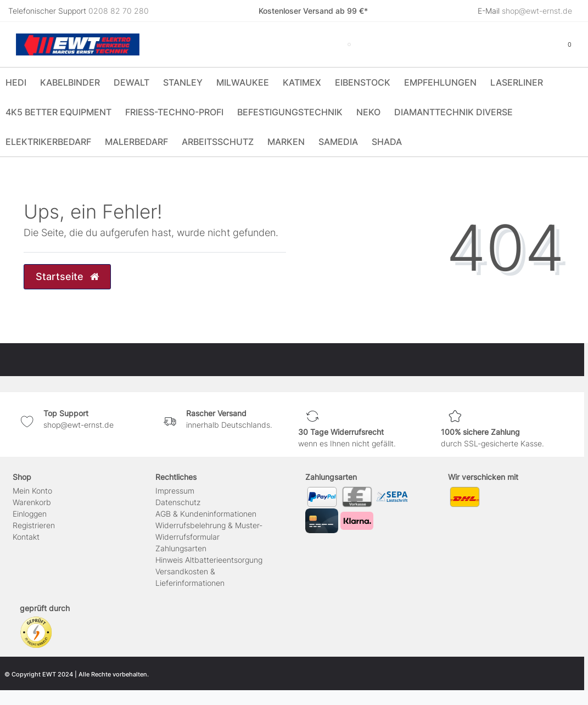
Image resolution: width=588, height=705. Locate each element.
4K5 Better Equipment (58, 112)
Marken (286, 142)
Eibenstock (363, 82)
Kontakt (26, 537)
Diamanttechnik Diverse (453, 112)
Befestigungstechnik (290, 112)
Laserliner (517, 82)
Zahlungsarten (181, 548)
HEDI (16, 82)
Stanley (183, 82)
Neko (368, 112)
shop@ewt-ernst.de (537, 11)
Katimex (302, 82)
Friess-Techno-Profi (174, 112)
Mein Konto (32, 491)
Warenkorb (32, 502)
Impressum (175, 491)
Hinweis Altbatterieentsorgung (209, 560)
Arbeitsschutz (218, 142)
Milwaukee (243, 82)
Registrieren (34, 525)
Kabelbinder (70, 82)
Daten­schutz (178, 502)
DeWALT (131, 82)
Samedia (338, 142)
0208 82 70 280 (119, 11)
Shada (387, 142)
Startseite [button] (67, 276)
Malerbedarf (136, 142)
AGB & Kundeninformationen (206, 514)
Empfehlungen (440, 82)
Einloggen (30, 514)
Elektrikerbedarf (48, 142)
